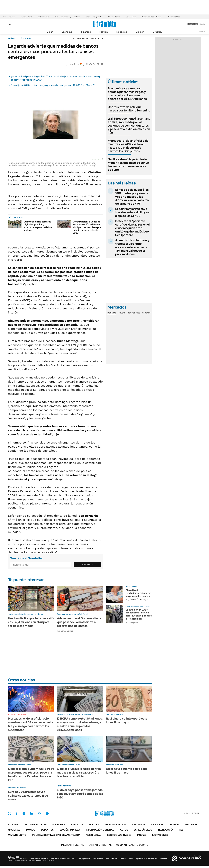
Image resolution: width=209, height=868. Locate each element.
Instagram (24, 813)
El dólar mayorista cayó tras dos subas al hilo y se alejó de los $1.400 (132, 212)
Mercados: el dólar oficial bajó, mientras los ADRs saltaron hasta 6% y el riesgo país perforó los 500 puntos (128, 146)
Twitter (9, 813)
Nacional (14, 830)
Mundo (31, 830)
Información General (100, 830)
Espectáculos (143, 830)
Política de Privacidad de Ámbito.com (56, 835)
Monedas (112, 313)
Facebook (17, 813)
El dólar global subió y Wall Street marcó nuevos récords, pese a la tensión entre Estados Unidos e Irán (31, 774)
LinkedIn (31, 813)
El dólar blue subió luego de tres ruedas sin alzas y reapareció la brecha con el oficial (79, 773)
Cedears (146, 313)
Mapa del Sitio (17, 835)
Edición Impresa (70, 830)
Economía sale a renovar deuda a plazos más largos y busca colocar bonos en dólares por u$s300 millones (127, 94)
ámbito (12, 38)
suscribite (193, 24)
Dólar (50, 32)
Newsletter (202, 32)
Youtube (39, 814)
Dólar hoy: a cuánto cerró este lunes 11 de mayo (126, 771)
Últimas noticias (36, 825)
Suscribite (88, 565)
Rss (181, 830)
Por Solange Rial (132, 623)
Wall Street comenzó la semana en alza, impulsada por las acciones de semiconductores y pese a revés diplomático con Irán (129, 126)
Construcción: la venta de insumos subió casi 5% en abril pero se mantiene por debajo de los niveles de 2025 (87, 227)
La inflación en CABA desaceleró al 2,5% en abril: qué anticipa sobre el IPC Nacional (139, 614)
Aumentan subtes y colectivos (67, 17)
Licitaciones (160, 835)
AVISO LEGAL (94, 835)
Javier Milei (131, 17)
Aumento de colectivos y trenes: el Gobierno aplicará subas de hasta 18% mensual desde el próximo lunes (132, 247)
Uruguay (158, 32)
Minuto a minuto (18, 714)
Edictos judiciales (119, 835)
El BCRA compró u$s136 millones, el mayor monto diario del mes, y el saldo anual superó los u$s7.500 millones (80, 724)
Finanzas (86, 32)
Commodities (134, 313)
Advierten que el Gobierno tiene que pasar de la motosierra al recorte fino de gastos (79, 622)
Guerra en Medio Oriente (152, 17)
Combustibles (174, 17)
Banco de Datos (116, 825)
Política (104, 32)
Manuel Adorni (114, 17)
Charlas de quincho (94, 17)
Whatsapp (47, 813)
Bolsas (122, 313)
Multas (142, 835)
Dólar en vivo (43, 17)
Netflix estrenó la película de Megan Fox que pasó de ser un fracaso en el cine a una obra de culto (128, 164)
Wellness (191, 825)
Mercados (138, 825)
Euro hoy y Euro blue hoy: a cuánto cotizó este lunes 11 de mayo (28, 796)
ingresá (202, 24)
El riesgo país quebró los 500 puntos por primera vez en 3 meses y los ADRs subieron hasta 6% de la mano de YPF (132, 197)
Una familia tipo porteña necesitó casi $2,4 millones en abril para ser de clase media (31, 622)
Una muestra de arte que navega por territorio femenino (129, 109)
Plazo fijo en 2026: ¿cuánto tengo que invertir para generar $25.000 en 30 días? (53, 85)
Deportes (47, 830)
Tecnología (165, 830)
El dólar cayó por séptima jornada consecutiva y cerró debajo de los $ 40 (80, 794)
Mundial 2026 (26, 17)
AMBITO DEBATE (132, 845)
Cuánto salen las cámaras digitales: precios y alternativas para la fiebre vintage (38, 226)
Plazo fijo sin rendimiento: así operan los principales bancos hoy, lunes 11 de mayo (138, 595)
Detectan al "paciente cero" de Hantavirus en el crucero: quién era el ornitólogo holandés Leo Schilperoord (132, 228)
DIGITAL (72, 845)
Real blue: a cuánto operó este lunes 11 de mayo (127, 720)
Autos (124, 830)
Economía (67, 32)
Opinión (140, 32)
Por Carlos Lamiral (65, 631)
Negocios (122, 32)
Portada (14, 825)
